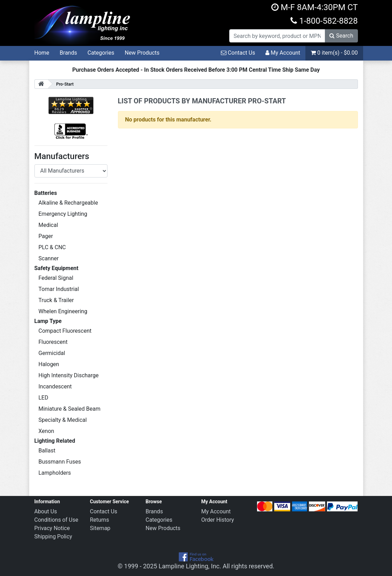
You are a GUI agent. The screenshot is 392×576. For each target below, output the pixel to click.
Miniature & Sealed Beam (70, 409)
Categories (101, 53)
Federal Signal (56, 278)
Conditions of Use (56, 520)
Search (341, 36)
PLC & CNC (52, 247)
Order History (218, 520)
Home (42, 53)
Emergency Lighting (63, 214)
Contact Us (238, 53)
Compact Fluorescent (65, 331)
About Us (46, 511)
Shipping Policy (53, 536)
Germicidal (52, 353)
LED (43, 398)
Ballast (47, 451)
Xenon (46, 431)
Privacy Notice (52, 528)
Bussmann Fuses (60, 462)
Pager (46, 236)
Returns (100, 520)
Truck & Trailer (56, 300)
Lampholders (55, 473)
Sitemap (100, 528)
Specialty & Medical (63, 420)
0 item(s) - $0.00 (334, 53)
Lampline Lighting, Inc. (190, 566)
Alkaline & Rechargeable (68, 203)
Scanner (49, 258)
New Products (142, 53)
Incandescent (55, 386)
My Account (283, 53)
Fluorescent (53, 342)
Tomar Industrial (59, 289)
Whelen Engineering (63, 311)
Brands (69, 53)
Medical (48, 225)
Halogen (49, 364)
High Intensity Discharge (69, 375)
